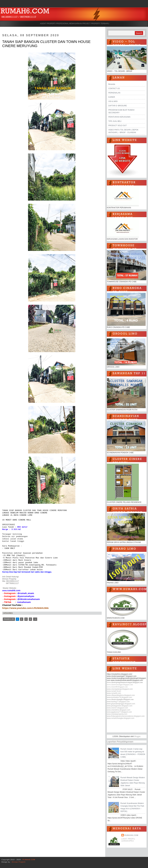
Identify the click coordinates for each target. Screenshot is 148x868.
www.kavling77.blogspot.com (118, 702)
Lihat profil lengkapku (128, 840)
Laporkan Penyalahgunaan (120, 742)
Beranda (112, 84)
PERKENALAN (114, 93)
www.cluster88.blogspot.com (117, 687)
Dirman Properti (19, 862)
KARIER (112, 97)
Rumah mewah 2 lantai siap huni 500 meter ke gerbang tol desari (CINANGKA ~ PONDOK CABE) (133, 753)
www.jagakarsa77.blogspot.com (119, 712)
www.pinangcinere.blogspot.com (120, 706)
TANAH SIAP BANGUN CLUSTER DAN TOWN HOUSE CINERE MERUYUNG (46, 44)
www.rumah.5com (114, 691)
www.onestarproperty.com (117, 714)
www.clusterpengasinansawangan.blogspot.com (125, 682)
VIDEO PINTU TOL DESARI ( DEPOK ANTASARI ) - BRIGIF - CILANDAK (123, 131)
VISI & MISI (113, 101)
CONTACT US (114, 89)
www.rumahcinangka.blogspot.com (121, 718)
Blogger (137, 736)
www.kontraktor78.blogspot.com (119, 697)
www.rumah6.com (114, 693)
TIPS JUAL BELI (115, 121)
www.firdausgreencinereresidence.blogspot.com (126, 716)
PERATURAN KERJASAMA (119, 117)
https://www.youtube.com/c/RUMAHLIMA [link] (25, 608)
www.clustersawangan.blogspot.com (120, 685)
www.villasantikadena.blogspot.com (121, 695)
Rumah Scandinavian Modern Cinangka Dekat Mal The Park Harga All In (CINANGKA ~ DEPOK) (132, 807)
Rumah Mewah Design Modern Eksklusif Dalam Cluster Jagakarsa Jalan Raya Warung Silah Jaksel (133, 782)
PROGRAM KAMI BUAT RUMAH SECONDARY (121, 111)
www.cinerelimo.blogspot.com (119, 710)
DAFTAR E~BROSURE (118, 106)
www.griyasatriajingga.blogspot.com (121, 704)
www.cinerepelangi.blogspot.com (120, 689)
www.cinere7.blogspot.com (117, 708)
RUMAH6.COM (131, 835)
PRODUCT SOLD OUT (118, 126)
